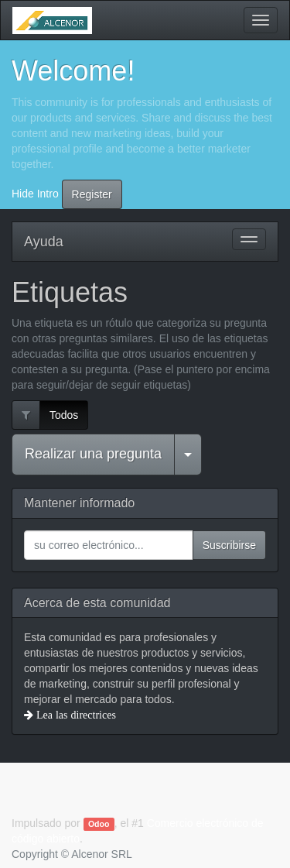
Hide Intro (35, 193)
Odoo (99, 824)
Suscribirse (229, 545)
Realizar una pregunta (93, 454)
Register (92, 194)
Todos (64, 415)
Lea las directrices (75, 715)
